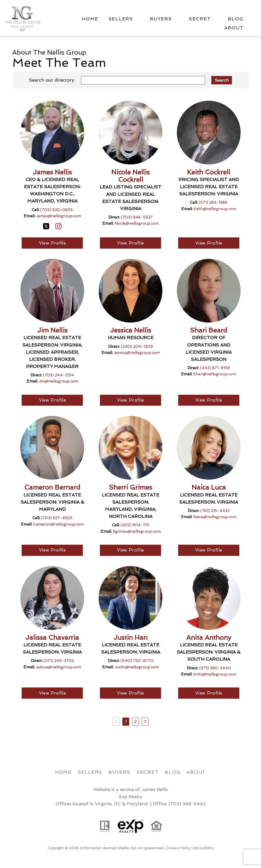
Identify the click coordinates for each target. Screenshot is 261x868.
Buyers (119, 773)
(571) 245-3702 (59, 661)
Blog (173, 773)
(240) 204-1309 (137, 347)
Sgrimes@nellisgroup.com (137, 532)
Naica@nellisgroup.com (215, 517)
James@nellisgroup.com (58, 216)
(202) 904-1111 (135, 526)
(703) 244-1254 (59, 375)
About (196, 773)
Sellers (90, 773)
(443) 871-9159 (215, 368)
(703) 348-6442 (187, 805)
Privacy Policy (179, 849)
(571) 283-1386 (213, 202)
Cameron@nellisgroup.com (58, 525)
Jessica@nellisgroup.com (137, 353)
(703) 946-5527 (137, 217)
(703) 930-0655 (57, 210)
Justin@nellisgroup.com (137, 668)
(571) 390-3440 (215, 669)
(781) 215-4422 (215, 511)
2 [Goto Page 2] (135, 722)
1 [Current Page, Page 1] (126, 722)
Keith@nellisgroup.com (215, 209)
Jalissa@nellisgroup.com (58, 668)
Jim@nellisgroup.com (58, 381)
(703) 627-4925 (57, 518)
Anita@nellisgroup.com (215, 675)
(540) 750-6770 (137, 661)
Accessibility (204, 849)
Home (90, 19)
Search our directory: (52, 80)
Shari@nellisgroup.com (215, 374)
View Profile (52, 243)
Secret (148, 773)
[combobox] (143, 80)
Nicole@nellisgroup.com (137, 223)
